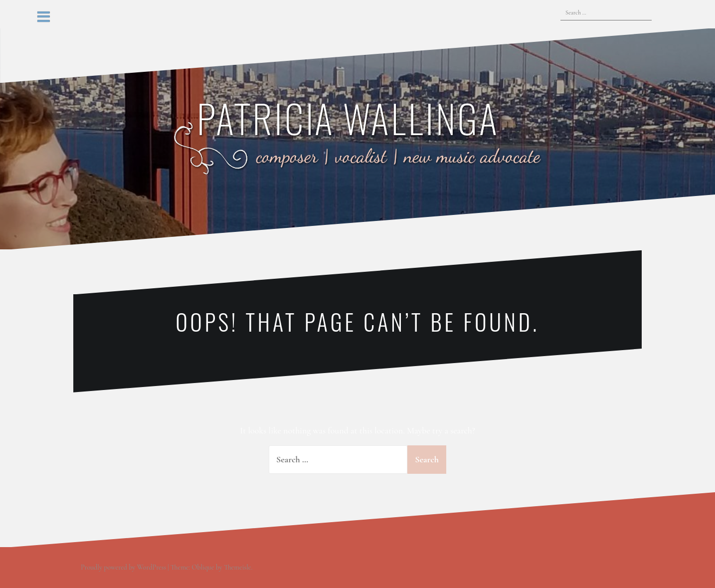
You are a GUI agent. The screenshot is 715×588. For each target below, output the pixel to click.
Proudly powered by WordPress (123, 567)
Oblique (203, 567)
